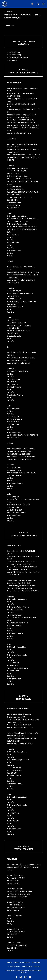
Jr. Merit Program (14, 966)
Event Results (25, 962)
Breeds (9, 962)
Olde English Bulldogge (19, 57)
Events (16, 962)
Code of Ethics (27, 966)
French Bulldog (15, 55)
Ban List (37, 966)
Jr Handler (13, 60)
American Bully (15, 52)
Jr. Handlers (36, 962)
